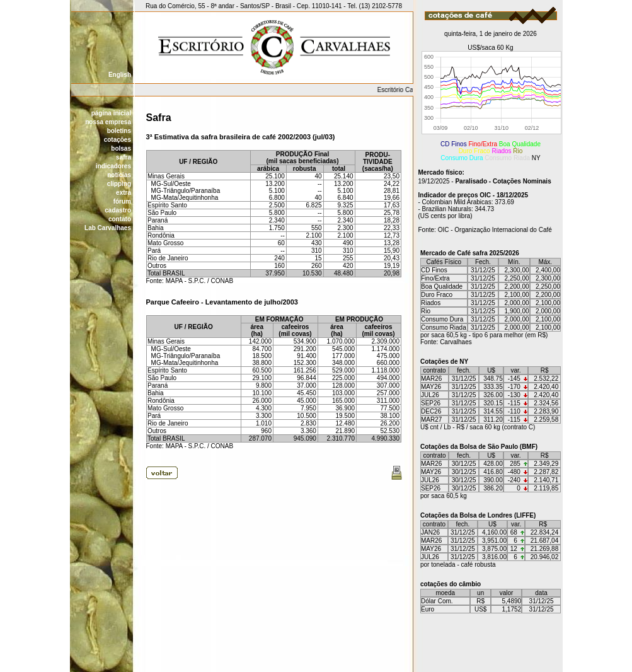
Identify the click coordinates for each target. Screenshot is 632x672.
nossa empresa (108, 122)
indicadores (113, 166)
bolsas (121, 148)
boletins (119, 131)
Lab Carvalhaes (108, 228)
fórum (122, 201)
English (120, 75)
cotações (118, 140)
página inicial (111, 113)
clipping (119, 184)
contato (120, 219)
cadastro (118, 210)
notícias (119, 175)
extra (124, 193)
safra (124, 157)
